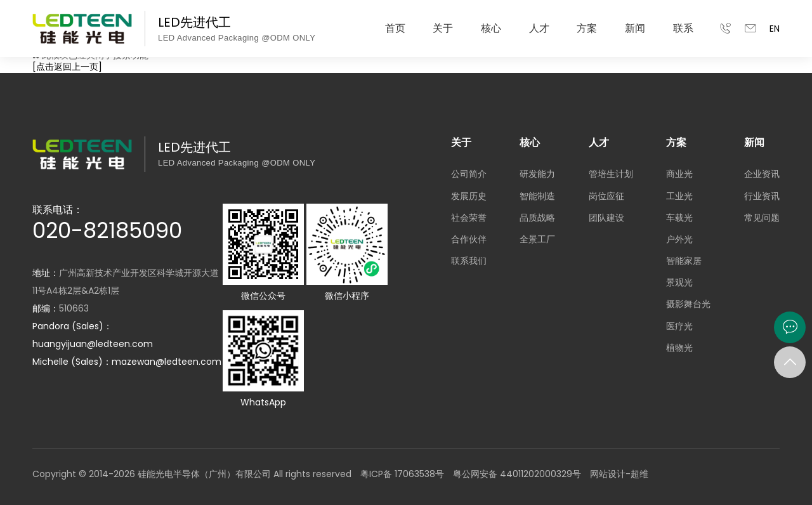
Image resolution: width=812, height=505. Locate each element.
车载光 (679, 218)
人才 (539, 28)
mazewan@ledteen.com (167, 362)
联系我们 (469, 261)
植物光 (679, 348)
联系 (683, 28)
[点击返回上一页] (67, 67)
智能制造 (537, 196)
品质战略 (537, 218)
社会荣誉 (469, 218)
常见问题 (762, 218)
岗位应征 (606, 196)
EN (775, 29)
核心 (491, 28)
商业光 (679, 174)
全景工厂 (537, 239)
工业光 (679, 196)
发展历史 (469, 196)
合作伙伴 (469, 239)
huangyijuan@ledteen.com (93, 344)
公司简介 (469, 174)
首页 (395, 28)
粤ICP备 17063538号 (402, 474)
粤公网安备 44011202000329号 (517, 474)
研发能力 (537, 174)
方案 (587, 28)
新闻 (635, 28)
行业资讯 (762, 196)
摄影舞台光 (688, 304)
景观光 (679, 282)
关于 (443, 28)
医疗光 (679, 326)
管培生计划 (611, 174)
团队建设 (606, 218)
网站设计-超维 (619, 474)
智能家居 (684, 261)
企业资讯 (762, 174)
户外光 (679, 239)
